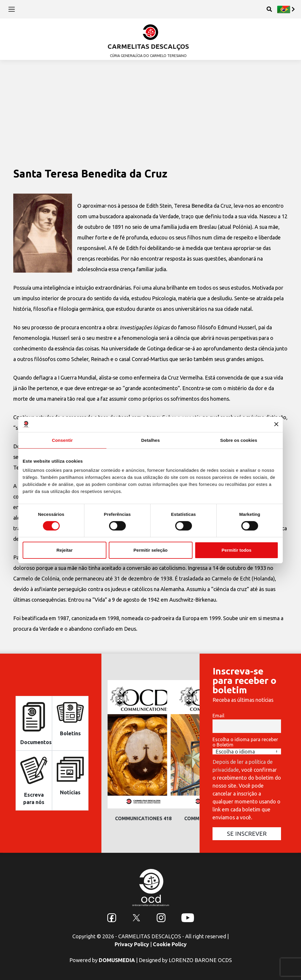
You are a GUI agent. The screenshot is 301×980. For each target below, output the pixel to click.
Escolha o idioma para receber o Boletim (245, 742)
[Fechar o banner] (276, 424)
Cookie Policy (170, 944)
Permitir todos (237, 550)
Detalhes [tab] (150, 440)
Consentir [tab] (62, 440)
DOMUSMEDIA (117, 960)
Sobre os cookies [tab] (239, 440)
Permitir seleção (150, 550)
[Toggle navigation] (12, 9)
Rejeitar (65, 550)
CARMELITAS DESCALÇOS (148, 46)
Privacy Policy (132, 944)
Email (218, 716)
